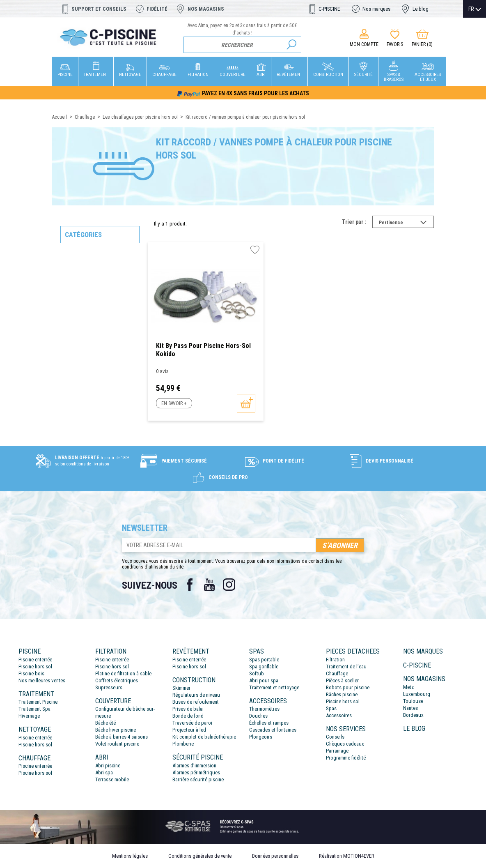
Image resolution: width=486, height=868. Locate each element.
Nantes (410, 708)
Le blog (421, 9)
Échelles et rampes (269, 723)
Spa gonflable (264, 667)
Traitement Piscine (38, 702)
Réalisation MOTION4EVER (347, 856)
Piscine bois (31, 673)
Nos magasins (206, 9)
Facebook (190, 585)
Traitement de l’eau (346, 667)
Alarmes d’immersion (194, 766)
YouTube (209, 585)
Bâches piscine (342, 694)
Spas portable (264, 660)
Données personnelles (275, 856)
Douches (258, 716)
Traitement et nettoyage (274, 687)
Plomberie (183, 744)
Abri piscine (108, 766)
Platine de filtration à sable (123, 673)
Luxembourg (417, 694)
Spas (331, 708)
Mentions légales (130, 856)
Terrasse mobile (112, 779)
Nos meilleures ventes (42, 680)
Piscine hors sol (35, 745)
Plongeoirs (261, 737)
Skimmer (181, 688)
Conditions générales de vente (200, 856)
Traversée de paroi (192, 723)
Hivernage (29, 716)
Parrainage (337, 751)
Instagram (229, 585)
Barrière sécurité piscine (198, 779)
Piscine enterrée (35, 660)
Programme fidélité (346, 758)
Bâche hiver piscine (116, 730)
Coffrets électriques (117, 680)
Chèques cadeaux (345, 744)
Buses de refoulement (196, 702)
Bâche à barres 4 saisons (121, 737)
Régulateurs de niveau (196, 695)
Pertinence (406, 223)
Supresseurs (109, 687)
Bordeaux (413, 715)
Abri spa (104, 772)
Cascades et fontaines (273, 730)
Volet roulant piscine (117, 744)
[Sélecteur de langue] (475, 9)
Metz (408, 687)
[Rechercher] (242, 45)
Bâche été (105, 723)
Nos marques (376, 9)
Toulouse (413, 701)
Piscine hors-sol (35, 667)
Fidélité (157, 9)
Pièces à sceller (342, 680)
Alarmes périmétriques (196, 772)
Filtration (335, 660)
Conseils (335, 737)
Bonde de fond (188, 716)
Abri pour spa (264, 680)
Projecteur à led (189, 730)
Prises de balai (188, 709)
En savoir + (174, 403)
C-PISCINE (329, 9)
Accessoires (339, 715)
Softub (257, 673)
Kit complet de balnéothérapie (204, 737)
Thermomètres (264, 709)
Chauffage (337, 673)
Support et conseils (99, 9)
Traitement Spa (34, 709)
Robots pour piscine (348, 687)
